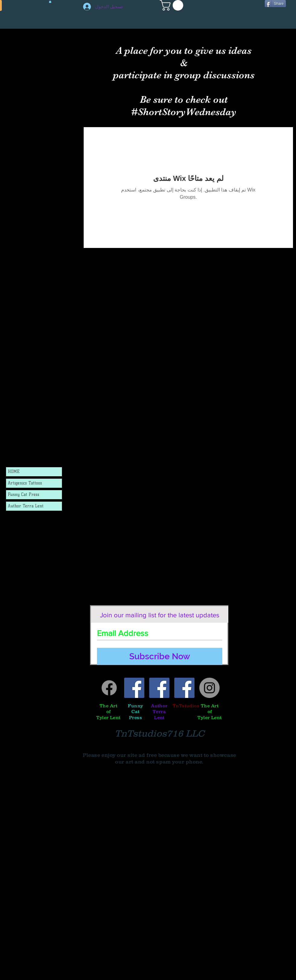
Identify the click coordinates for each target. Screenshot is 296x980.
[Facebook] (109, 688)
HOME (14, 472)
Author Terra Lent (26, 506)
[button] (173, 5)
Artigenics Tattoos (25, 483)
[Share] (275, 4)
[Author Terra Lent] (159, 688)
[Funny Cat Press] (134, 688)
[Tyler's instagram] (209, 688)
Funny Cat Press (24, 495)
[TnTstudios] (184, 688)
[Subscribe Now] (160, 656)
